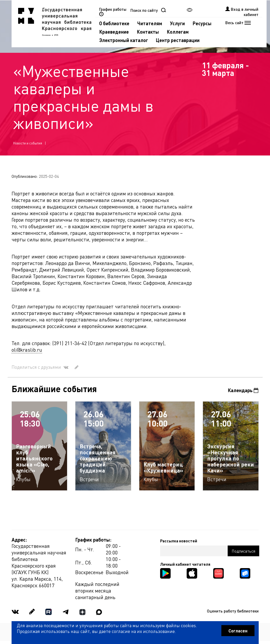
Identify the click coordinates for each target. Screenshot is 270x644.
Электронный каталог (124, 40)
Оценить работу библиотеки (233, 611)
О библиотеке (114, 23)
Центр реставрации (178, 40)
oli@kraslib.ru (27, 350)
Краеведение (114, 32)
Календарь (243, 390)
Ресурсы (202, 23)
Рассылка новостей (179, 541)
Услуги (177, 23)
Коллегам (178, 32)
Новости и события (28, 143)
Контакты (148, 32)
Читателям (150, 23)
